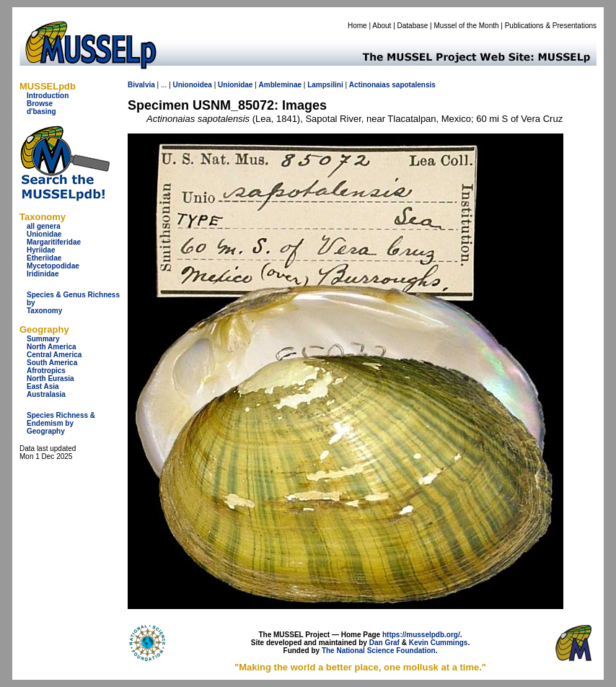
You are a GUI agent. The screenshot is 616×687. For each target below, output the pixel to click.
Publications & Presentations (551, 26)
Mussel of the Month (467, 26)
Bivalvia (141, 85)
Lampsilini (325, 85)
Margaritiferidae (54, 242)
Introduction (48, 96)
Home (357, 26)
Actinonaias (370, 85)
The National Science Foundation (379, 651)
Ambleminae (280, 85)
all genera (44, 226)
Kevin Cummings (439, 643)
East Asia (43, 386)
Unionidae (44, 234)
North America (52, 347)
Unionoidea (192, 85)
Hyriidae (41, 250)
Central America (54, 355)
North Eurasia (50, 378)
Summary (43, 339)
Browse (40, 104)
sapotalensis (414, 85)
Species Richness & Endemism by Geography (61, 423)
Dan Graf (384, 643)
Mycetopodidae (53, 266)
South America (52, 363)
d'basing (41, 111)
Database (413, 26)
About (382, 26)
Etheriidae (44, 258)
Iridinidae (43, 274)
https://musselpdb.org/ (421, 635)
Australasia (46, 394)
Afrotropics (46, 371)
